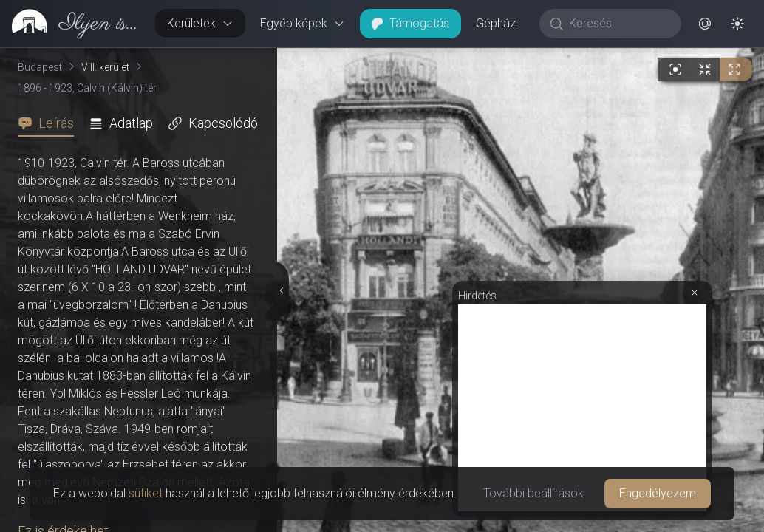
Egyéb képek (303, 23)
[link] (72, 24)
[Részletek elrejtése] (280, 290)
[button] (705, 24)
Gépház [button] (496, 23)
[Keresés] (618, 24)
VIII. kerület (105, 67)
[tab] (50, 123)
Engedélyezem (658, 493)
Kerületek (200, 23)
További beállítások (533, 493)
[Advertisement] (582, 408)
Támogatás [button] (410, 23)
